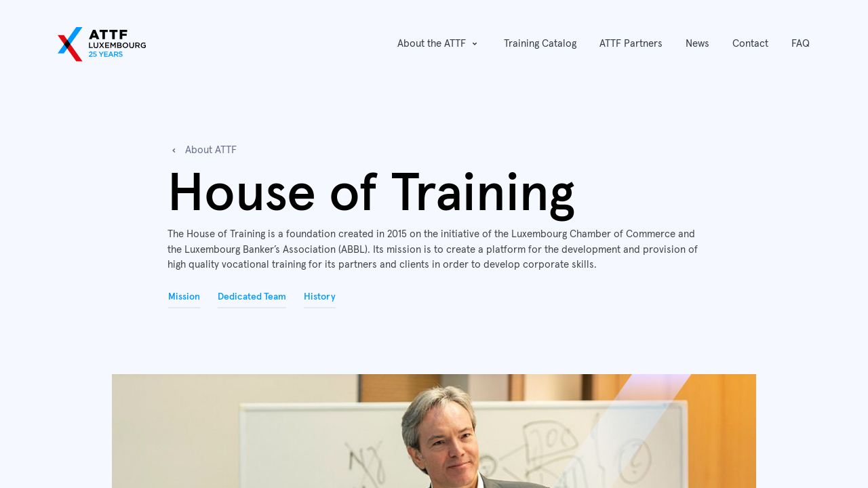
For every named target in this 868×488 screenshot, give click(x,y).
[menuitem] (540, 44)
